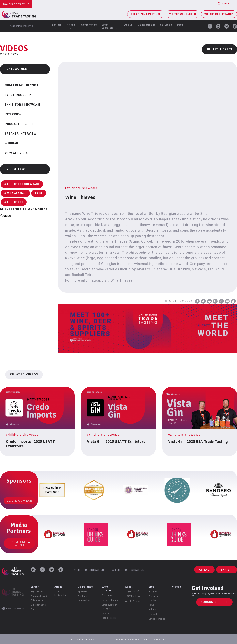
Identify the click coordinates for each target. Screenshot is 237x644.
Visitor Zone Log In (183, 14)
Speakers (82, 592)
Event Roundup (18, 95)
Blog (180, 26)
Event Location (110, 26)
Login (223, 3)
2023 (39, 193)
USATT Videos (132, 596)
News (151, 605)
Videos (152, 609)
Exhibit (56, 26)
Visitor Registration (219, 14)
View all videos (18, 153)
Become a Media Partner (19, 544)
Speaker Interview (21, 134)
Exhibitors (14, 202)
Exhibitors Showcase (23, 105)
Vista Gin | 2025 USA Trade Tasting (198, 442)
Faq (33, 609)
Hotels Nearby (109, 618)
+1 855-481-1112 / (121, 639)
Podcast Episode (19, 124)
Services (166, 26)
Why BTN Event (133, 601)
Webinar (12, 143)
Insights (153, 592)
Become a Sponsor (19, 501)
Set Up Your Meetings (146, 14)
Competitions (147, 26)
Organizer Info (133, 592)
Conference (89, 26)
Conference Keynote (23, 85)
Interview (13, 114)
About (128, 26)
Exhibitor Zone (38, 605)
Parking (106, 613)
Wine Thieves (122, 280)
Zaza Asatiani (15, 193)
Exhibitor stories (157, 619)
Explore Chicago (110, 600)
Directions (107, 595)
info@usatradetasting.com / (90, 639)
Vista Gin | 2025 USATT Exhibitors (116, 442)
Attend (71, 26)
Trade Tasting (16, 4)
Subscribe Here (214, 602)
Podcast (153, 614)
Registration (37, 592)
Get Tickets (219, 49)
